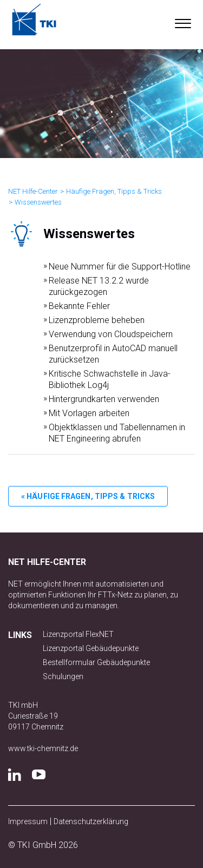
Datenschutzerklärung (91, 821)
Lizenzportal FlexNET (78, 634)
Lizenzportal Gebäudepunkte (91, 648)
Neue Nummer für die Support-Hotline (120, 267)
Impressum (28, 821)
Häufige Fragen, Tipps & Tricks (114, 191)
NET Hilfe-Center (33, 191)
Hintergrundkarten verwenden (104, 399)
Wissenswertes (38, 202)
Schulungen (63, 676)
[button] (183, 21)
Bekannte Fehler (79, 306)
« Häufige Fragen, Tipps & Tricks (88, 496)
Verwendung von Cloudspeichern (111, 334)
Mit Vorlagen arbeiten (89, 413)
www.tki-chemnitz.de (43, 748)
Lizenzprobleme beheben (97, 320)
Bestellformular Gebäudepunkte (96, 662)
